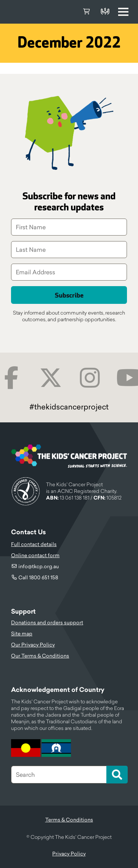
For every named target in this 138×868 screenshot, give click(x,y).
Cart (86, 12)
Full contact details (34, 544)
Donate (105, 12)
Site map (22, 634)
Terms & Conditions (69, 820)
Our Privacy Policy (33, 645)
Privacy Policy (69, 854)
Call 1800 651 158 (38, 577)
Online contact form (35, 555)
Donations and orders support (47, 622)
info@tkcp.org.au (39, 566)
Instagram (90, 378)
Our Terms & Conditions (40, 656)
